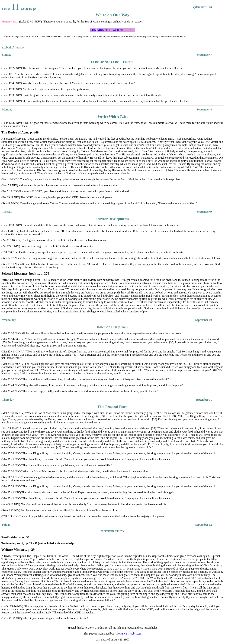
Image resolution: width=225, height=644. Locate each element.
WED (116, 30)
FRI (132, 30)
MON (101, 30)
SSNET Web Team (131, 634)
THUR (124, 30)
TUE (108, 30)
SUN (93, 30)
